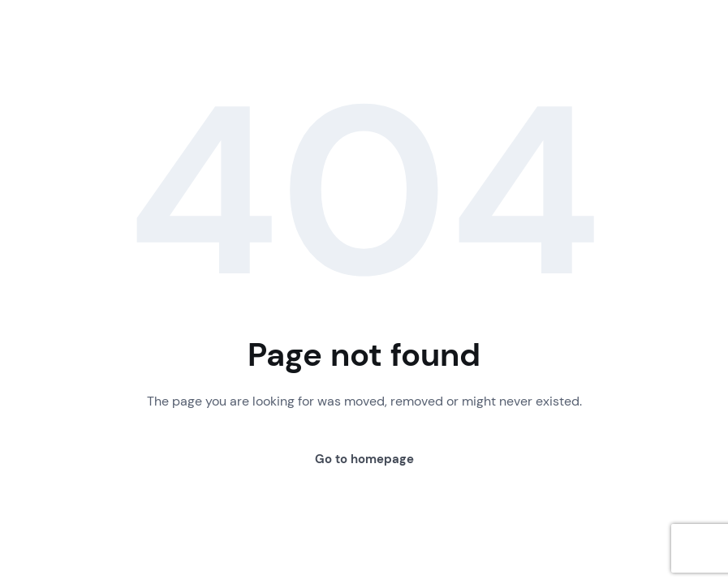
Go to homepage (364, 459)
